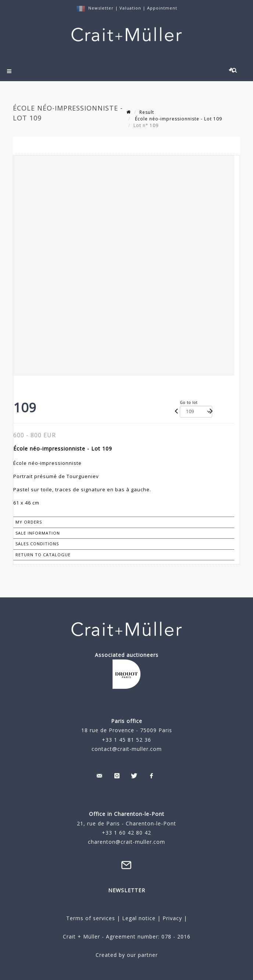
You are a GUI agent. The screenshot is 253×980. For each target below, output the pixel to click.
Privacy (171, 918)
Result (147, 112)
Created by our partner (127, 955)
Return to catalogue (43, 555)
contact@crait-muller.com (127, 749)
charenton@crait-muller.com (126, 842)
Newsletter (101, 8)
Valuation (130, 8)
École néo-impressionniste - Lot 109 (178, 119)
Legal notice (139, 918)
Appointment (162, 8)
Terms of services (91, 918)
